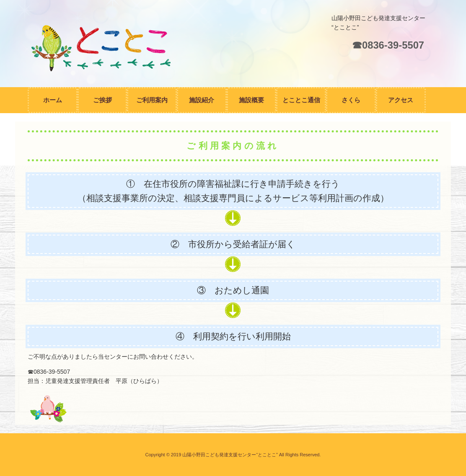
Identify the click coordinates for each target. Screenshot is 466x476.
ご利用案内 (152, 100)
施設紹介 (202, 100)
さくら (351, 100)
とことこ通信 (301, 100)
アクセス (401, 100)
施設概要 (251, 100)
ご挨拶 (102, 100)
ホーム (53, 100)
